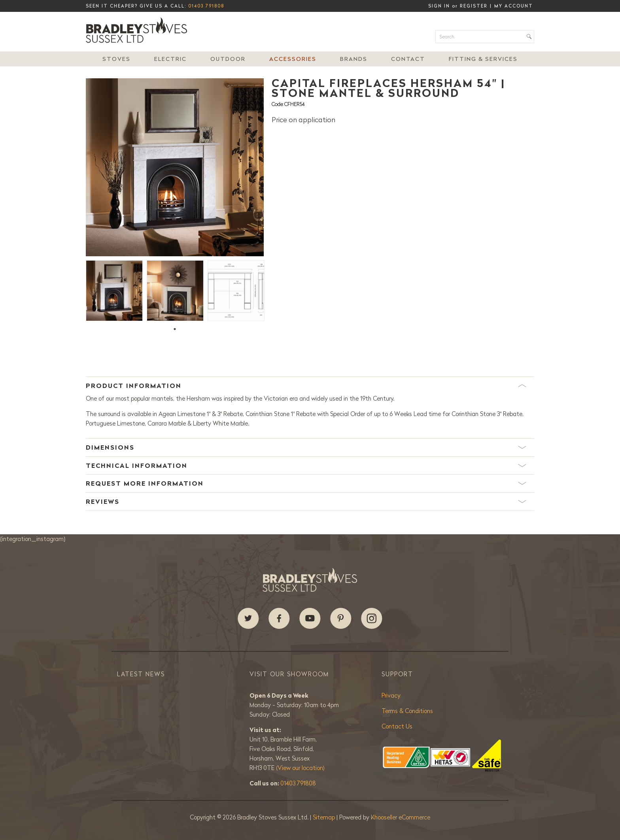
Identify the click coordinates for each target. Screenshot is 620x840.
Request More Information (306, 483)
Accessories (293, 59)
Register (474, 6)
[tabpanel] (114, 290)
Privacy (391, 695)
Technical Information (306, 465)
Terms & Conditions (407, 711)
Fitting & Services (483, 59)
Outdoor (228, 59)
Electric (170, 59)
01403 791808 (206, 6)
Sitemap (325, 817)
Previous (80, 167)
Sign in (439, 6)
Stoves (116, 59)
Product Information (306, 386)
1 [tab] (175, 329)
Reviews (306, 501)
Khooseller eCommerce (401, 817)
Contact (408, 59)
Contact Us (397, 726)
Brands (354, 59)
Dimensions (306, 447)
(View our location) (300, 768)
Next (270, 167)
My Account (514, 6)
